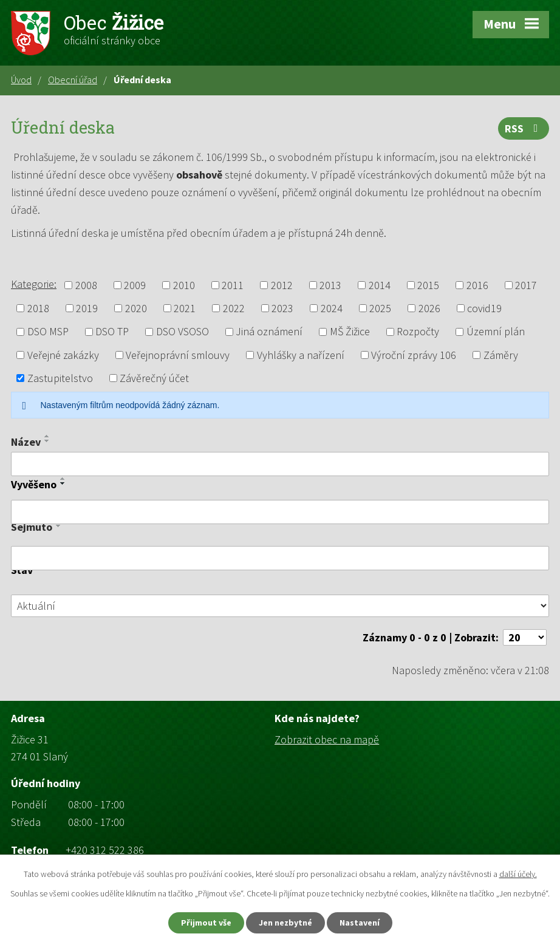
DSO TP (112, 332)
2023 (282, 308)
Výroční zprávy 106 (414, 355)
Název (26, 442)
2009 (135, 285)
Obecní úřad (73, 80)
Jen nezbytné (285, 923)
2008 (86, 285)
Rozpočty (418, 332)
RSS (524, 128)
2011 (233, 285)
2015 (428, 285)
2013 (330, 285)
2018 (38, 308)
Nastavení (360, 923)
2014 (380, 285)
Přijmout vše (206, 923)
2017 (526, 285)
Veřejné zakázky (63, 355)
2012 (282, 285)
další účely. (518, 874)
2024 (332, 308)
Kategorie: (34, 284)
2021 (185, 308)
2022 (234, 308)
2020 (136, 308)
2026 (429, 308)
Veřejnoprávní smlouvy (178, 355)
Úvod (21, 80)
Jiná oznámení (269, 332)
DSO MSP (48, 332)
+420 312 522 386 (105, 850)
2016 (477, 285)
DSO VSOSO (183, 332)
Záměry (501, 355)
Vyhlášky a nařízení (301, 355)
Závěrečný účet (154, 378)
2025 (380, 308)
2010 (184, 285)
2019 (87, 308)
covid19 (484, 308)
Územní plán (496, 332)
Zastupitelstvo (60, 378)
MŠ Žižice (350, 332)
